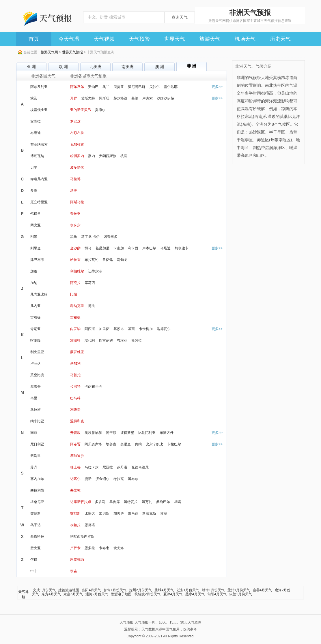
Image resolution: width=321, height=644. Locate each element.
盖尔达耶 (171, 87)
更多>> (217, 87)
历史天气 (280, 39)
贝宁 (34, 167)
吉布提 (36, 317)
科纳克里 (77, 306)
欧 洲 (64, 67)
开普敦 (75, 433)
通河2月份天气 (97, 594)
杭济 (124, 156)
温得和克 (77, 421)
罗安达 (75, 121)
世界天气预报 (72, 52)
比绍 (74, 294)
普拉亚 (75, 214)
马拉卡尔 (92, 467)
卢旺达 (36, 364)
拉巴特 (75, 387)
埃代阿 (90, 340)
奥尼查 (126, 444)
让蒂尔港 (95, 271)
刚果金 (36, 248)
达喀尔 (75, 479)
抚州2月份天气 (140, 590)
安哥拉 (36, 121)
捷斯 (88, 479)
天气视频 (104, 39)
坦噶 (178, 502)
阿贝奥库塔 (93, 444)
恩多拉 (90, 548)
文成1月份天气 (44, 590)
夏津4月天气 (173, 594)
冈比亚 (36, 225)
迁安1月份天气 (188, 590)
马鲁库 (115, 502)
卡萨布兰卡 (93, 387)
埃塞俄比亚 (39, 110)
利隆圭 (75, 410)
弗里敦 (75, 490)
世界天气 (175, 39)
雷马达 (133, 513)
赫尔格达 (120, 98)
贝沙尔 (154, 87)
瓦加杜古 (77, 144)
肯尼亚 (36, 329)
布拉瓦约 (92, 260)
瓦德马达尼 (140, 467)
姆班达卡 (182, 248)
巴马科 (75, 398)
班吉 (74, 571)
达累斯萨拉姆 (81, 502)
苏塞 (164, 513)
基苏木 (119, 329)
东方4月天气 (51, 594)
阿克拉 (75, 283)
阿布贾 (75, 444)
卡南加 (119, 248)
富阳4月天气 (91, 590)
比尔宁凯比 (154, 444)
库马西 (90, 283)
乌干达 (36, 525)
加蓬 (34, 271)
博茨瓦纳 (37, 156)
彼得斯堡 (127, 433)
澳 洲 (160, 67)
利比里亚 (37, 352)
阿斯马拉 (77, 202)
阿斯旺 (104, 98)
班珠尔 (75, 225)
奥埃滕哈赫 (93, 433)
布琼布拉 (77, 133)
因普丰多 (111, 237)
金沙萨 (75, 248)
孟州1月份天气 (239, 590)
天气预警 (139, 39)
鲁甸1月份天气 (115, 590)
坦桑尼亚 (37, 502)
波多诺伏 (77, 167)
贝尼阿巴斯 (137, 87)
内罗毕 (75, 329)
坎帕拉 (75, 525)
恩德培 (90, 525)
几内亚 (36, 306)
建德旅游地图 (69, 590)
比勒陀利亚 (147, 433)
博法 (92, 306)
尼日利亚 (37, 444)
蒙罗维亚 (77, 352)
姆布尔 (133, 479)
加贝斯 (104, 513)
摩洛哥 (36, 387)
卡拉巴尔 (174, 444)
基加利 (75, 364)
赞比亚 (36, 548)
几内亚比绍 (39, 294)
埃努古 (111, 444)
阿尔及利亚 (39, 87)
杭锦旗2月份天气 (148, 594)
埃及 (34, 98)
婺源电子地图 (121, 594)
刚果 (34, 237)
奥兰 (106, 87)
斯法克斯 (149, 513)
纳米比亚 (37, 421)
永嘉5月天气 (73, 594)
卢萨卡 (75, 548)
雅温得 (75, 340)
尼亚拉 (108, 467)
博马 (88, 248)
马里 (34, 398)
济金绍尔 (102, 479)
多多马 (100, 502)
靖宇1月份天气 (213, 590)
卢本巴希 (149, 248)
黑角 (74, 237)
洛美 (74, 191)
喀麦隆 (36, 340)
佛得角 (36, 214)
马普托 (75, 375)
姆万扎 (147, 502)
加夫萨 (119, 513)
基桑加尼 (102, 248)
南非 (34, 433)
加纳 (34, 283)
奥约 (138, 444)
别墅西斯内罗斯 (82, 536)
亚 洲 (31, 67)
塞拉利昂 (37, 490)
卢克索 (148, 98)
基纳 (135, 98)
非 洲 (192, 66)
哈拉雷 (75, 260)
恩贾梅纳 (77, 560)
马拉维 (36, 410)
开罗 (74, 98)
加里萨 (104, 329)
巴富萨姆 (106, 340)
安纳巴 (93, 87)
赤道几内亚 (39, 179)
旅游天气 (210, 39)
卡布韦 (104, 548)
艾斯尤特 (88, 98)
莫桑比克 (37, 375)
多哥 (34, 191)
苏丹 (34, 467)
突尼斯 (36, 513)
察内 (92, 156)
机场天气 (245, 39)
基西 (131, 329)
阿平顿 (111, 433)
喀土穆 (75, 467)
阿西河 (90, 329)
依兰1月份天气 (241, 594)
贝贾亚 (119, 87)
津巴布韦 (37, 260)
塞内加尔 (37, 479)
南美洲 (128, 67)
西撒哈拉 (37, 536)
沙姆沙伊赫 (165, 98)
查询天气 (180, 17)
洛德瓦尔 (164, 329)
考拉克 (119, 479)
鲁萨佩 (108, 260)
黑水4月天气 (195, 594)
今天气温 (69, 39)
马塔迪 (165, 248)
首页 (34, 39)
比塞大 (90, 513)
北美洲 (96, 67)
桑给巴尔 (163, 502)
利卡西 (133, 248)
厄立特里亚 (39, 202)
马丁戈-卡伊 (90, 237)
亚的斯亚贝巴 (81, 110)
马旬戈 (122, 260)
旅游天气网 (49, 52)
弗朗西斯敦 (108, 156)
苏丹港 (122, 467)
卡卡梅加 (146, 329)
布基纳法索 (39, 144)
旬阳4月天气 (217, 594)
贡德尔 (100, 110)
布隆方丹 (167, 433)
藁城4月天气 (164, 590)
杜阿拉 (137, 340)
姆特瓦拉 (131, 502)
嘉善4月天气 (263, 590)
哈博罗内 (77, 156)
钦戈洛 (119, 548)
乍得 (34, 560)
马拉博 (75, 179)
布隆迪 (36, 133)
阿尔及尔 (77, 87)
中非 (34, 571)
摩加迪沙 (77, 456)
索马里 (36, 456)
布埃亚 (122, 340)
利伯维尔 (77, 271)
